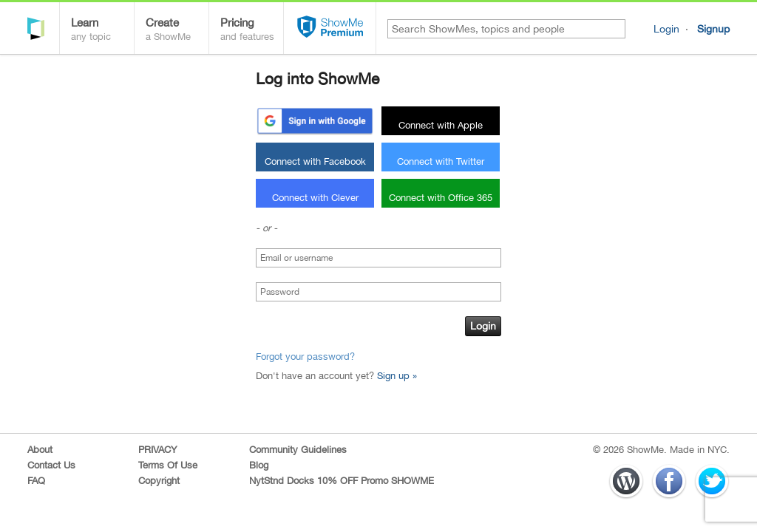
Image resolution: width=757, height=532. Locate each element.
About (40, 450)
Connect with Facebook (315, 161)
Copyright (159, 481)
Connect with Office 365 (441, 198)
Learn (102, 31)
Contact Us (51, 465)
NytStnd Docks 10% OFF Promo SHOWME (342, 481)
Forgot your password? (305, 357)
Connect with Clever (315, 198)
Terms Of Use (168, 465)
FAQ (36, 481)
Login (666, 29)
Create (177, 31)
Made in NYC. (700, 450)
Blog (259, 465)
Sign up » (397, 376)
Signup (713, 29)
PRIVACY (157, 450)
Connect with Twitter (441, 161)
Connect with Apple (441, 125)
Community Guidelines (298, 450)
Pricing (252, 31)
